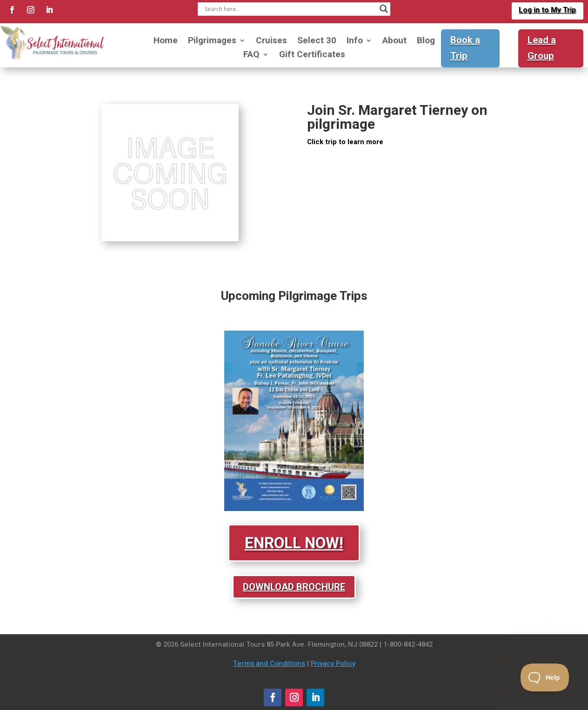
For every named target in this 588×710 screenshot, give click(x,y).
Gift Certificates (312, 56)
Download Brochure (294, 587)
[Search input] (290, 9)
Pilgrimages (212, 42)
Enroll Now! (294, 543)
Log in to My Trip (547, 11)
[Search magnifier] (384, 9)
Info (355, 42)
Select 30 (317, 42)
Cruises (271, 42)
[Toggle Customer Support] (545, 677)
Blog (426, 42)
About (394, 42)
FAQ (251, 56)
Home (166, 42)
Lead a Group (542, 48)
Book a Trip (465, 48)
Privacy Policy (333, 664)
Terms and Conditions (269, 664)
